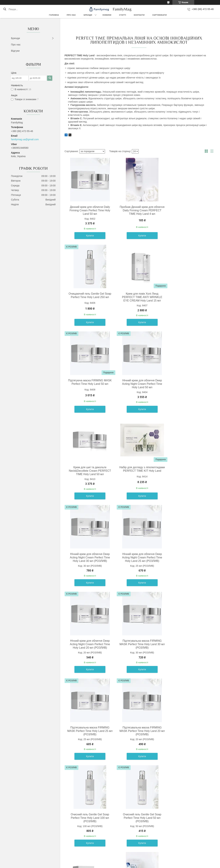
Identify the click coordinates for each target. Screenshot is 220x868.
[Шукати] (5, 9)
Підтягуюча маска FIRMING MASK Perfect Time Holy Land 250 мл (89, 731)
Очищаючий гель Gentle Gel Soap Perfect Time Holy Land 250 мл (188, 209)
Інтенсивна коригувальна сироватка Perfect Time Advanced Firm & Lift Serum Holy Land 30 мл (138, 731)
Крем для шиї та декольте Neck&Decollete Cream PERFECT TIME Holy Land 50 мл (89, 384)
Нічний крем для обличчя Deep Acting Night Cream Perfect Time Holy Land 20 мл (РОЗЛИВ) (138, 471)
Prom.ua (126, 862)
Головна (54, 15)
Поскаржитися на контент (102, 865)
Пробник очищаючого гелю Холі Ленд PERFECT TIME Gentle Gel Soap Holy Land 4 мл (188, 644)
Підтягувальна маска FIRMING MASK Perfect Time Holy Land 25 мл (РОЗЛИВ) (89, 557)
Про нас (71, 15)
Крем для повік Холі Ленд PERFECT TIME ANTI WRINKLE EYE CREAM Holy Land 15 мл (89, 297)
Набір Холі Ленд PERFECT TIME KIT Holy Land (89, 814)
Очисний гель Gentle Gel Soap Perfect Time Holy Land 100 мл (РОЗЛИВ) (188, 557)
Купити (89, 236)
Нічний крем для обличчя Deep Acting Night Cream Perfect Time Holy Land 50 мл (188, 297)
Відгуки (15, 51)
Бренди (88, 15)
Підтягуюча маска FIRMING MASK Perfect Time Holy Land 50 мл (138, 297)
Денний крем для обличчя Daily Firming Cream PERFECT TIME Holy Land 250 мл (138, 644)
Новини (107, 15)
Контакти (139, 15)
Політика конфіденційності (129, 865)
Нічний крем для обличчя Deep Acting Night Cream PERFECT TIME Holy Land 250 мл (188, 731)
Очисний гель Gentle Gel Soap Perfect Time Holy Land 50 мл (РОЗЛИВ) (89, 644)
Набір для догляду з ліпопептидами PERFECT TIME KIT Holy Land (138, 384)
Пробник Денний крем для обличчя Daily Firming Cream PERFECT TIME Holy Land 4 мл (138, 210)
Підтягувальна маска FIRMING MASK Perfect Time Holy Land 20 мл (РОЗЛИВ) (138, 557)
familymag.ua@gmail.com (25, 139)
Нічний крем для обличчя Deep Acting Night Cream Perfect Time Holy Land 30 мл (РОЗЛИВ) (188, 384)
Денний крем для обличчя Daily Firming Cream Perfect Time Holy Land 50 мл (89, 210)
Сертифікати (159, 15)
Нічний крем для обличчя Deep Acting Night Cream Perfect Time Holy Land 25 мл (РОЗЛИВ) (89, 471)
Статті (123, 15)
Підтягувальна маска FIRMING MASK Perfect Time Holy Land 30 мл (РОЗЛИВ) (188, 471)
